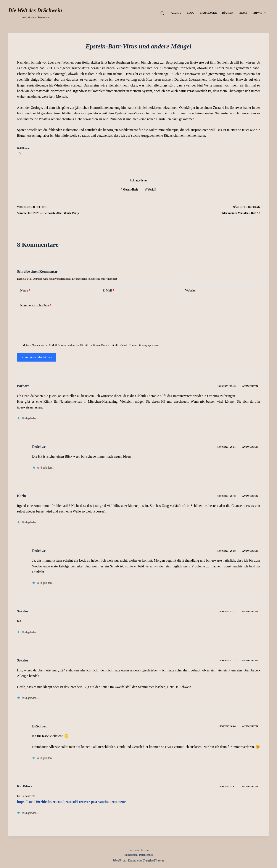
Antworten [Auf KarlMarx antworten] (250, 786)
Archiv (176, 13)
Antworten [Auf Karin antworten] (250, 496)
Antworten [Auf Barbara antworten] (250, 386)
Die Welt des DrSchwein (35, 10)
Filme (243, 13)
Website (190, 290)
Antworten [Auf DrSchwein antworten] (250, 447)
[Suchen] (162, 13)
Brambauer (208, 13)
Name (25, 291)
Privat (260, 13)
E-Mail (108, 291)
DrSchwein (40, 447)
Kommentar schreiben (36, 305)
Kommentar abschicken (37, 357)
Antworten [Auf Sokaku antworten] (250, 611)
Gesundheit (129, 190)
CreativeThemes (153, 860)
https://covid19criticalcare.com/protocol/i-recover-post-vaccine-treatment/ (71, 802)
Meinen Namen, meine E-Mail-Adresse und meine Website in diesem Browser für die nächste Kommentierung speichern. (91, 345)
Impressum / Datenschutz (138, 855)
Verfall (151, 190)
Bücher (228, 13)
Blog (191, 13)
